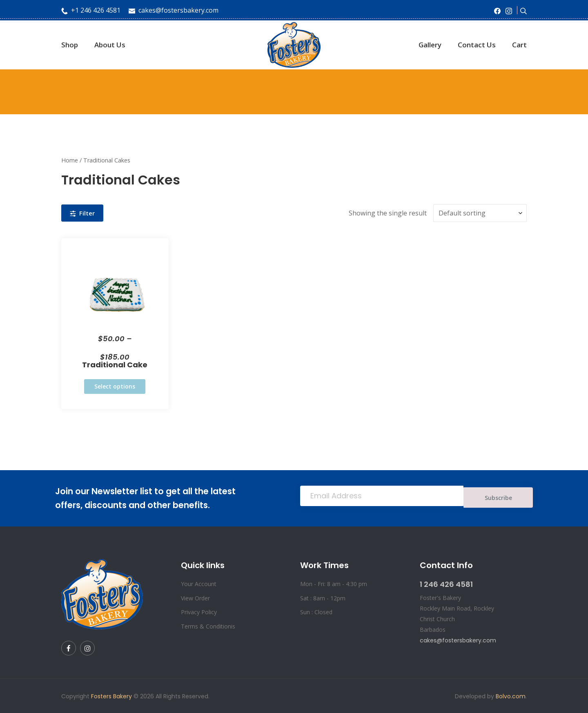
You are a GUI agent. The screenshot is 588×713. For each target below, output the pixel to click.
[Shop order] (480, 212)
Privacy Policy (199, 611)
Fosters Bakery (111, 695)
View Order (195, 597)
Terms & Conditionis (208, 625)
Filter (82, 213)
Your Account (199, 583)
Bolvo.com (511, 695)
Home (70, 160)
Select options (115, 385)
